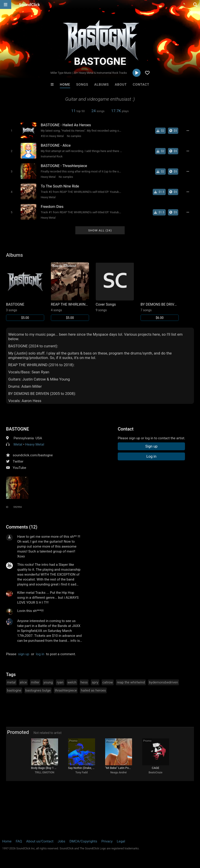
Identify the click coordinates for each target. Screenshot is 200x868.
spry (95, 682)
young (48, 682)
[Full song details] (188, 131)
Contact (141, 85)
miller (35, 682)
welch (72, 682)
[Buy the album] (173, 131)
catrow (108, 682)
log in (40, 654)
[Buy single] (160, 131)
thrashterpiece (66, 690)
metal (11, 682)
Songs (82, 85)
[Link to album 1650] (115, 287)
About (121, 85)
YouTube (20, 468)
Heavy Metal (48, 177)
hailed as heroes (93, 690)
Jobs (61, 841)
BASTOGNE (18, 429)
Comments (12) (22, 527)
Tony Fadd (82, 772)
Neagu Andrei (118, 772)
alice (23, 682)
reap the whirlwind (131, 682)
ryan (60, 682)
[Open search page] (196, 4)
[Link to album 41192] (25, 292)
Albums (101, 85)
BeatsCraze (155, 772)
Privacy (107, 841)
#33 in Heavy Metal (52, 136)
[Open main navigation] (6, 4)
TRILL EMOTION (45, 772)
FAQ (19, 841)
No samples (74, 136)
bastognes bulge (38, 690)
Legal (121, 841)
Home (65, 85)
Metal (18, 444)
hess (84, 682)
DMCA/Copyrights (83, 841)
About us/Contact (40, 841)
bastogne (14, 690)
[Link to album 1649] (160, 292)
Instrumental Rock (52, 157)
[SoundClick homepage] (30, 4)
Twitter (18, 461)
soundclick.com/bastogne (33, 455)
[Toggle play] (12, 131)
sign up (24, 654)
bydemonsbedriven (163, 682)
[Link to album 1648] (70, 292)
